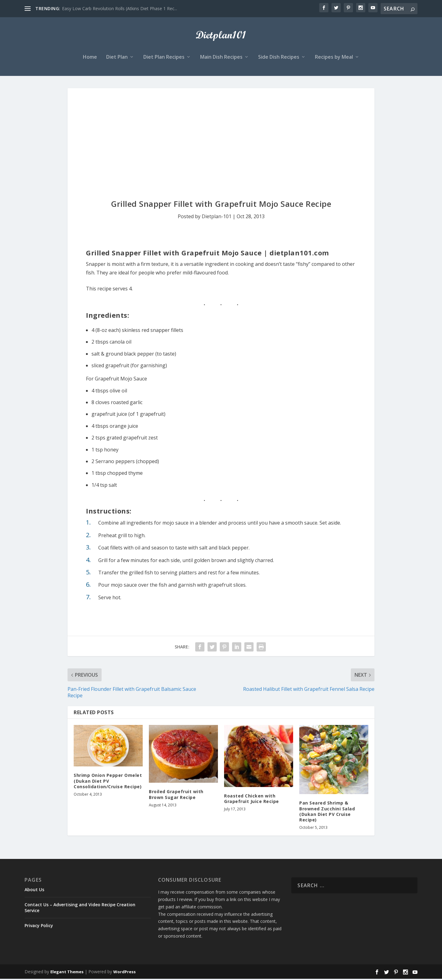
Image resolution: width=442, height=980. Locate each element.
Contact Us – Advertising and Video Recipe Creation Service (80, 908)
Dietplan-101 (217, 217)
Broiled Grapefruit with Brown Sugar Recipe (176, 795)
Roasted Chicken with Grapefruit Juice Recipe (252, 799)
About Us (34, 890)
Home (90, 58)
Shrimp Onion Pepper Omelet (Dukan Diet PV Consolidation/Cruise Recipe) (108, 782)
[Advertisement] (221, 135)
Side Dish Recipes (279, 58)
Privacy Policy (39, 926)
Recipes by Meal (334, 58)
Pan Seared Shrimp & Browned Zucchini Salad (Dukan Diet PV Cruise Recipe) (327, 813)
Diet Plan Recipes (164, 58)
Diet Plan (117, 58)
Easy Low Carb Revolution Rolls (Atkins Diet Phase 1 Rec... (120, 8)
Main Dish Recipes (221, 58)
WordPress (124, 973)
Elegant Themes (67, 973)
